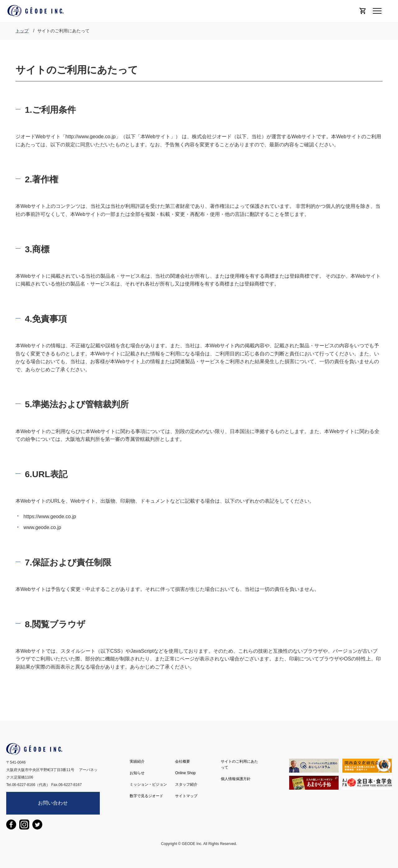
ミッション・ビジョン (148, 784)
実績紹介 (137, 761)
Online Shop (185, 773)
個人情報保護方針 (236, 779)
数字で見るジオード (146, 796)
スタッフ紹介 (186, 784)
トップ (22, 31)
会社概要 (183, 761)
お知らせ (137, 773)
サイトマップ (186, 796)
